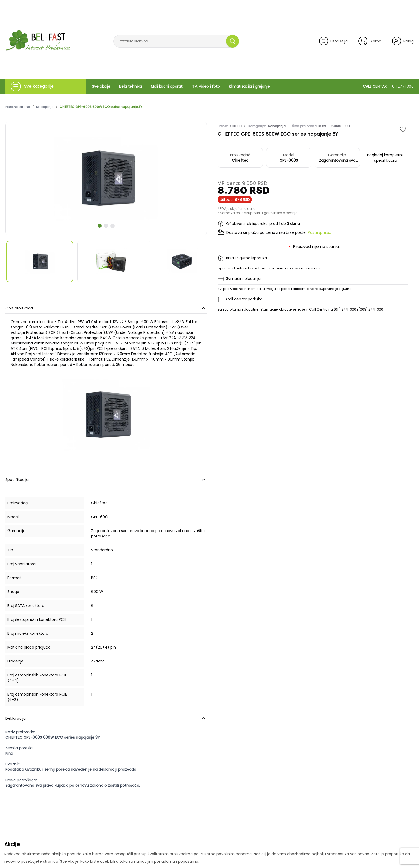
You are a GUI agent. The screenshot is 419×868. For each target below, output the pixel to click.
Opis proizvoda (106, 308)
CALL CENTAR (388, 86)
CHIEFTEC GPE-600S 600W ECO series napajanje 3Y (101, 107)
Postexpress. (319, 232)
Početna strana (18, 107)
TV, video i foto (206, 86)
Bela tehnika (131, 86)
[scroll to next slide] (100, 226)
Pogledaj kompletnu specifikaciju (386, 158)
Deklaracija (106, 718)
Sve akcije (101, 86)
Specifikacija (106, 480)
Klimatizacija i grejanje (249, 86)
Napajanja (45, 107)
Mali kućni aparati (167, 86)
